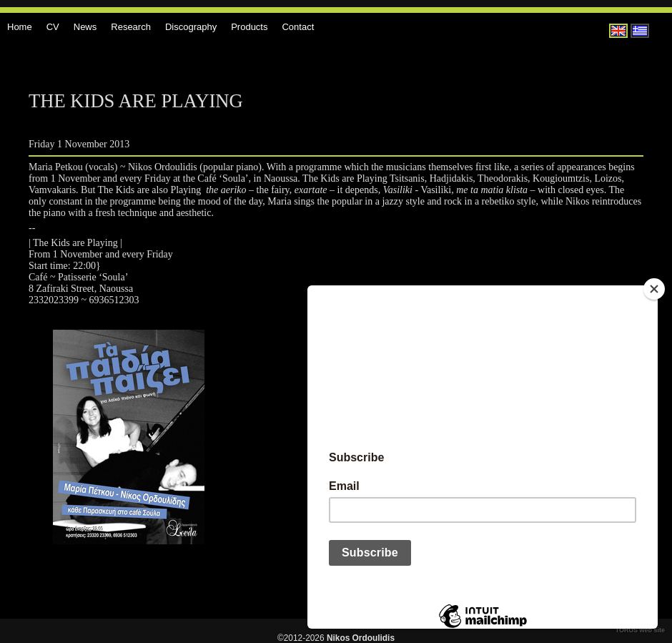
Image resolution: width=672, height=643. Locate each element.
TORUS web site (640, 630)
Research (131, 27)
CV (53, 27)
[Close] (654, 289)
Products (249, 27)
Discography (191, 27)
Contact (298, 27)
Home (20, 27)
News (85, 27)
